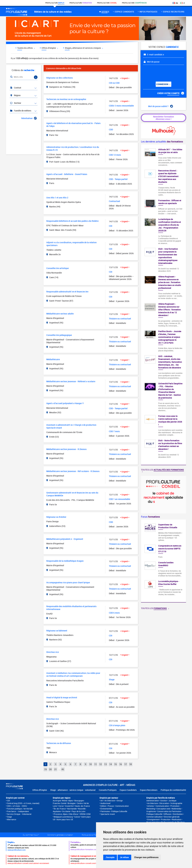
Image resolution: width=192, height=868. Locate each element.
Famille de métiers (21, 111)
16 (121, 764)
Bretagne (72, 803)
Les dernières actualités (162, 142)
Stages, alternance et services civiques (84, 48)
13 (105, 764)
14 (111, 764)
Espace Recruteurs (149, 790)
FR (175, 3)
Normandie (72, 809)
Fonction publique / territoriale (20, 809)
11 (96, 764)
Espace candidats (124, 12)
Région (15, 95)
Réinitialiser (29, 118)
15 (115, 764)
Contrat (16, 88)
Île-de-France (60, 809)
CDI (8, 801)
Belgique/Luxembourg (63, 817)
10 (90, 764)
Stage (9, 817)
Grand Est (69, 806)
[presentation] (161, 72)
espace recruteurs (174, 12)
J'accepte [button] (110, 857)
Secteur (16, 103)
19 (45, 769)
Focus (150, 517)
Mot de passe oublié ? (161, 106)
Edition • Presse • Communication (115, 806)
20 (50, 769)
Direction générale (172, 817)
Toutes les (162, 470)
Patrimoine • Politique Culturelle (114, 811)
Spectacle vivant (108, 814)
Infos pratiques (148, 12)
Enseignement (153, 819)
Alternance (12, 819)
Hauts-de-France (82, 806)
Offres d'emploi (50, 48)
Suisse (77, 817)
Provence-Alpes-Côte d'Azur (66, 814)
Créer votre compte (171, 93)
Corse (61, 806)
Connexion (163, 84)
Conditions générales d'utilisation (60, 835)
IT (183, 3)
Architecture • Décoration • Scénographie (165, 803)
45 (63, 769)
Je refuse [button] (124, 857)
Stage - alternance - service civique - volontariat (73, 790)
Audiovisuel (105, 803)
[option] (163, 561)
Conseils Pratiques (108, 790)
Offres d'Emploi (40, 790)
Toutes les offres (26, 48)
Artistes (151, 806)
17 (126, 764)
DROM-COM (85, 814)
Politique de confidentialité (173, 790)
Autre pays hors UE (65, 819)
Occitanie (66, 811)
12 (100, 764)
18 (130, 764)
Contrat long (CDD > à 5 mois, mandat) (23, 803)
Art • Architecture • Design (112, 801)
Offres (105, 12)
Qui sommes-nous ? (31, 835)
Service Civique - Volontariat (19, 814)
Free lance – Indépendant (18, 811)
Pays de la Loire (79, 811)
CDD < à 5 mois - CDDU (17, 806)
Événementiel (106, 809)
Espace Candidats (128, 790)
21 (55, 769)
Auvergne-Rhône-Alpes (63, 801)
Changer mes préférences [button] (146, 857)
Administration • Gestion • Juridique (161, 801)
